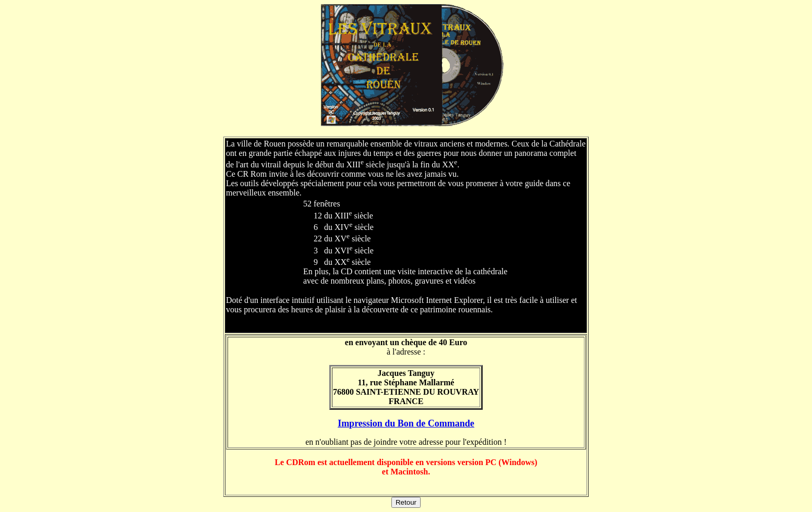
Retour (406, 502)
